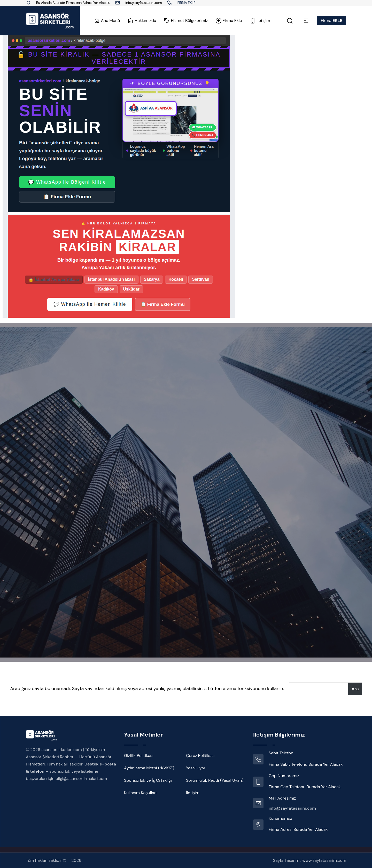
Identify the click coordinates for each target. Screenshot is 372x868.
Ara (355, 689)
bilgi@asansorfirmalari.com (81, 779)
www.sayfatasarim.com (324, 860)
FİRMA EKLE (187, 3)
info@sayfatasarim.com (144, 3)
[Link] (170, 3)
